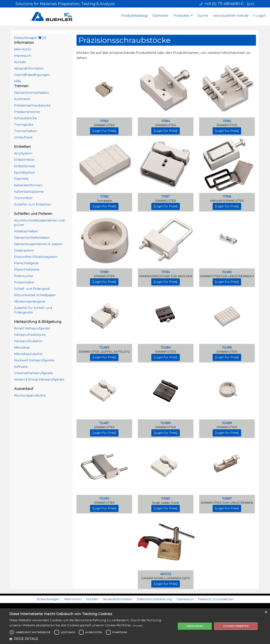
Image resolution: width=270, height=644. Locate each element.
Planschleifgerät (26, 263)
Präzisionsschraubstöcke (32, 105)
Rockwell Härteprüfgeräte (34, 360)
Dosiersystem (24, 250)
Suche (203, 16)
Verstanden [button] (195, 626)
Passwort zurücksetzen (216, 599)
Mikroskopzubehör (28, 354)
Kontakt (20, 62)
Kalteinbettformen (28, 185)
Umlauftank (23, 137)
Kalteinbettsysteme (29, 192)
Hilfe (18, 81)
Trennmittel (23, 198)
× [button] (266, 612)
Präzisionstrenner (27, 112)
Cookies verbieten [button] (236, 626)
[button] (90, 639)
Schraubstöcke (25, 118)
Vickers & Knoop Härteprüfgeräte (39, 379)
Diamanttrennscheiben (31, 93)
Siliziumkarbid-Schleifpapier (35, 295)
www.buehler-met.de (231, 16)
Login (261, 16)
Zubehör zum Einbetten (33, 204)
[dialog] (135, 626)
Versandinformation (29, 68)
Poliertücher (24, 276)
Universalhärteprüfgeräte (33, 373)
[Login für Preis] (104, 131)
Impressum (23, 56)
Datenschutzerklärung (154, 599)
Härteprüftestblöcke (30, 335)
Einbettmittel (24, 160)
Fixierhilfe (21, 179)
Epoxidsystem (24, 173)
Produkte (182, 16)
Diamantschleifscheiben (32, 238)
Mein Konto (23, 49)
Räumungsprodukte (30, 395)
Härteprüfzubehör (28, 341)
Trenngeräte (24, 125)
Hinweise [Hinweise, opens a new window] (137, 626)
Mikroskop (22, 348)
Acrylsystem (23, 153)
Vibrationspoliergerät (30, 302)
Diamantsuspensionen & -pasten (38, 244)
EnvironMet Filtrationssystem (36, 257)
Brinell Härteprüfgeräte (32, 328)
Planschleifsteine (27, 270)
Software (21, 367)
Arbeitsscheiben (26, 231)
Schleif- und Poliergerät (32, 289)
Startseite (160, 16)
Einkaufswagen (30, 38)
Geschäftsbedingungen (32, 75)
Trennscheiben (25, 131)
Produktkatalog (134, 16)
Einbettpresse (25, 166)
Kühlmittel (22, 99)
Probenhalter (24, 282)
